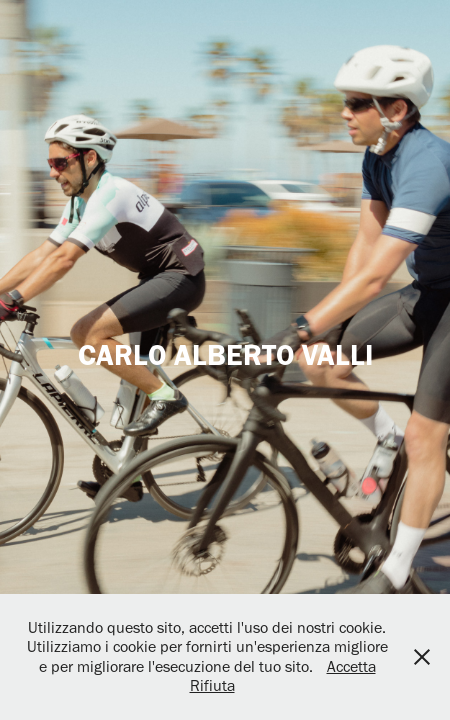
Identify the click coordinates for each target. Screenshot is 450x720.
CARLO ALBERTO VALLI (225, 354)
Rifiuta (212, 685)
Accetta (351, 666)
